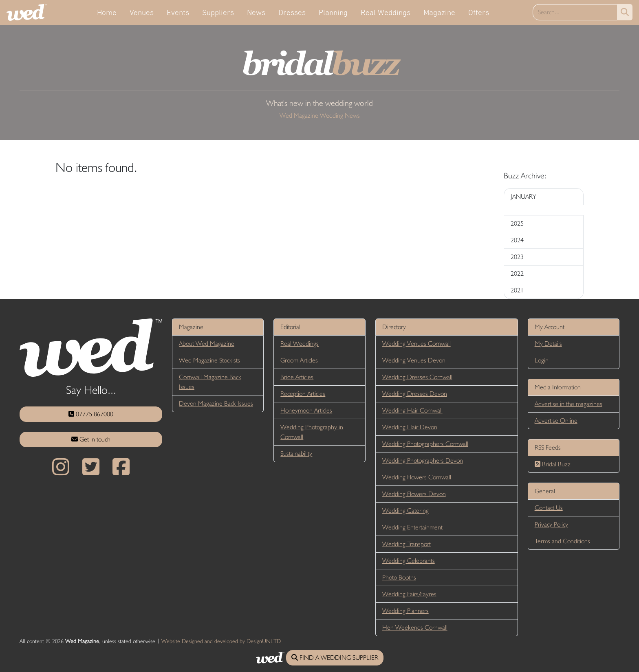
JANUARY (523, 197)
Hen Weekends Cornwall (415, 627)
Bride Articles (297, 377)
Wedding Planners (405, 611)
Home (107, 12)
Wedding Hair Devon (410, 427)
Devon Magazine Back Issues (216, 403)
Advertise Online (556, 421)
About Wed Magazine (207, 344)
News (256, 12)
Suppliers (218, 12)
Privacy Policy (551, 524)
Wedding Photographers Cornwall (425, 444)
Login (542, 360)
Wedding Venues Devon (414, 360)
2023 (517, 257)
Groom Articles (299, 360)
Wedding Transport (407, 544)
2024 (517, 240)
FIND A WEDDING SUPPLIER (335, 658)
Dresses (292, 12)
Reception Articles (303, 394)
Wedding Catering (405, 511)
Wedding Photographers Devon (423, 460)
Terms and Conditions (562, 541)
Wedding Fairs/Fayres (409, 594)
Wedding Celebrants (409, 561)
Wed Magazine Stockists (209, 360)
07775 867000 (91, 414)
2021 (517, 290)
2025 (517, 223)
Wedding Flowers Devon (414, 494)
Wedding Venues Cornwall (416, 344)
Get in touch (91, 439)
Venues (142, 12)
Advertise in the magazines (568, 404)
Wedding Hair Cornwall (412, 410)
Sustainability (296, 453)
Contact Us (549, 508)
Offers (479, 12)
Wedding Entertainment (412, 527)
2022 (517, 273)
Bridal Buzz (553, 464)
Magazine (439, 12)
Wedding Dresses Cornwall (417, 377)
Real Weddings (386, 12)
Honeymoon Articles (306, 410)
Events (178, 12)
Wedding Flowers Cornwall (417, 477)
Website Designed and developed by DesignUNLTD (221, 641)
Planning (333, 12)
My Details (548, 344)
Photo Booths (399, 577)
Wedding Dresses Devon (415, 394)
